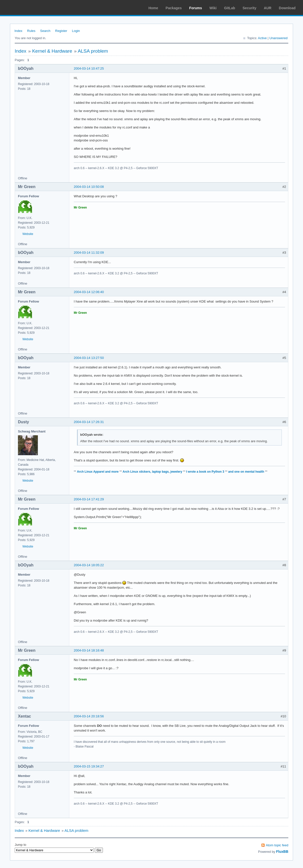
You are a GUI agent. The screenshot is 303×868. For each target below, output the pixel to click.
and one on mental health (246, 472)
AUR (268, 8)
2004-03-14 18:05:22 (89, 565)
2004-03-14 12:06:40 (89, 292)
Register (61, 31)
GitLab (229, 8)
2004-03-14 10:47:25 (89, 68)
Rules (31, 31)
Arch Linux (27, 7)
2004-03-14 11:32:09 (89, 253)
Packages (174, 8)
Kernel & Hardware (52, 51)
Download (287, 8)
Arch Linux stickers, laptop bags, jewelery (152, 472)
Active (262, 38)
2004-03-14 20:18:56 (89, 716)
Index (18, 31)
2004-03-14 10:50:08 (89, 187)
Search (45, 31)
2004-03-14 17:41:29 (89, 499)
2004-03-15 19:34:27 (89, 766)
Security (250, 8)
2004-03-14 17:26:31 (89, 422)
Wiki (213, 8)
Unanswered (278, 38)
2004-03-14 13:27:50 (89, 358)
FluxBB (282, 852)
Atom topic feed (277, 845)
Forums (195, 8)
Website (28, 234)
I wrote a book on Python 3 (205, 472)
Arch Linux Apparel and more (98, 472)
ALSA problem (93, 51)
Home (153, 8)
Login (76, 31)
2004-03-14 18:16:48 (89, 650)
